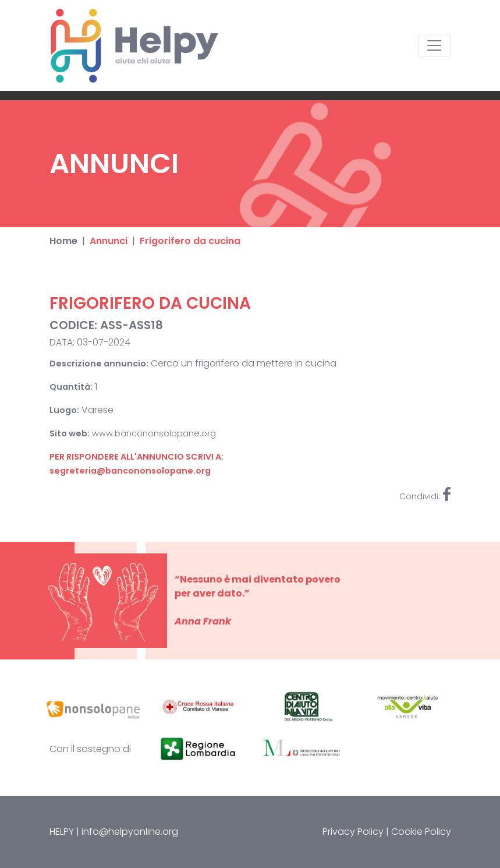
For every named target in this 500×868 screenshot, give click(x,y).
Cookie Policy (421, 832)
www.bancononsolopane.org (154, 433)
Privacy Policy (353, 832)
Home (63, 241)
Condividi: (425, 496)
